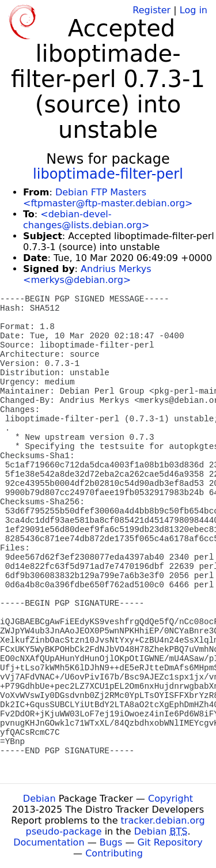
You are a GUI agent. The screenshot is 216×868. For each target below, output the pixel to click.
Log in (194, 10)
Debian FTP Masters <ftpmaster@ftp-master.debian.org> (108, 198)
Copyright (170, 799)
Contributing (114, 853)
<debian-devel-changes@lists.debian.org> (86, 220)
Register (151, 10)
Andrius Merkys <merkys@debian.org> (87, 274)
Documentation (49, 842)
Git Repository (170, 842)
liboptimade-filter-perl (108, 174)
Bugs (111, 842)
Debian (39, 799)
